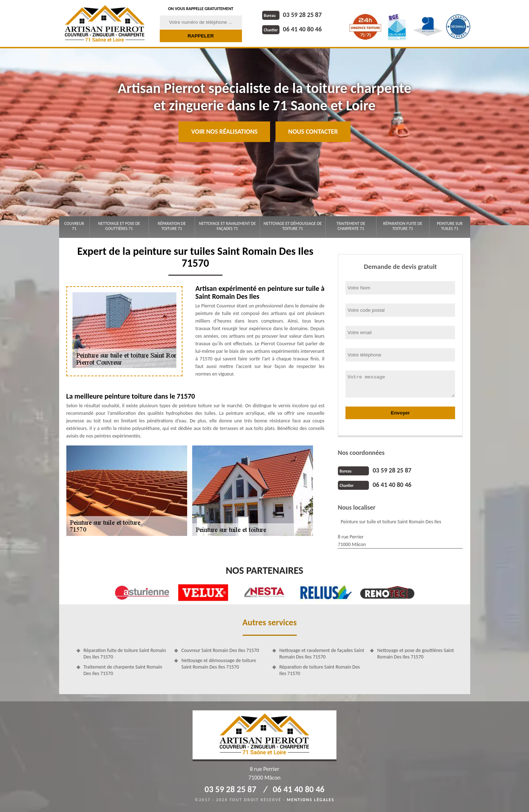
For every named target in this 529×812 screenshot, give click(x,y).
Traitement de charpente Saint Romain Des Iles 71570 (123, 670)
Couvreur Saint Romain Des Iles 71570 (220, 650)
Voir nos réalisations (224, 132)
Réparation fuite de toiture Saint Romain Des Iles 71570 (125, 654)
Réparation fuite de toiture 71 (403, 226)
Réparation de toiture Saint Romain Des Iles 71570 (320, 670)
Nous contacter (313, 132)
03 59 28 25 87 (292, 15)
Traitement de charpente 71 (351, 226)
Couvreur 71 (74, 226)
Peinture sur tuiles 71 (450, 226)
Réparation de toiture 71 (172, 226)
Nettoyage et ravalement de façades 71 (227, 226)
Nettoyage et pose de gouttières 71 (119, 226)
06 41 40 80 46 (292, 29)
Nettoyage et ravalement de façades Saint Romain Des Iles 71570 (322, 654)
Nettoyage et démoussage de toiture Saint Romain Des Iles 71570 (219, 664)
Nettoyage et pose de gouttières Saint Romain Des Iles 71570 (416, 654)
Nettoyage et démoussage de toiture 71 (293, 226)
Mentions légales (310, 800)
